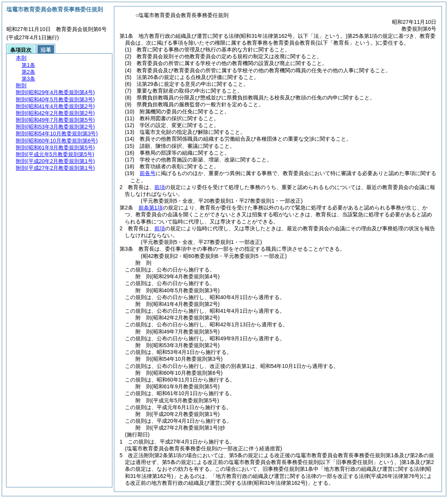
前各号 (148, 173)
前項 (160, 187)
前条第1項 (151, 208)
